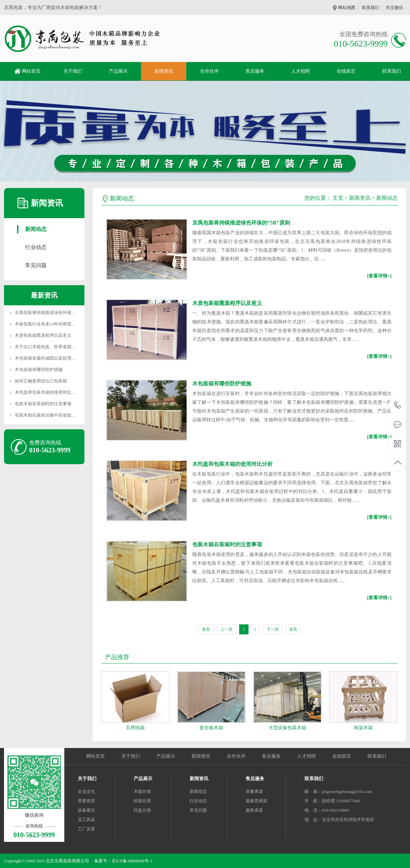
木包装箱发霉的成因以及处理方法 (47, 358)
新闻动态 (36, 229)
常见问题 (36, 265)
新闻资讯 (164, 71)
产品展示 (118, 71)
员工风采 (86, 820)
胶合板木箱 (211, 728)
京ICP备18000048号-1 (132, 861)
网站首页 (31, 71)
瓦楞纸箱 (135, 728)
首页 (206, 629)
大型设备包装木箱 (287, 728)
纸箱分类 (142, 801)
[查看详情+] (379, 276)
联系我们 (370, 8)
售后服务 (255, 71)
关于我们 (73, 71)
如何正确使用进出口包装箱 (41, 381)
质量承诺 (254, 791)
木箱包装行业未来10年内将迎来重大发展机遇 (58, 324)
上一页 (226, 629)
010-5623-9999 (398, 406)
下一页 (273, 629)
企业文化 (86, 791)
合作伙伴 (209, 71)
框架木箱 (363, 728)
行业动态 (36, 247)
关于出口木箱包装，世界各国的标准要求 (54, 347)
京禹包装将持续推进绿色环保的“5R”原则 (54, 313)
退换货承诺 (256, 801)
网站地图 (347, 8)
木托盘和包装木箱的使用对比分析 (47, 392)
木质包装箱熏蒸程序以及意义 (43, 335)
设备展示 (86, 810)
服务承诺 (254, 810)
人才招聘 (300, 71)
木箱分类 (142, 791)
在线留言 (346, 71)
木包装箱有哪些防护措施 (39, 369)
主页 (338, 198)
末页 (293, 629)
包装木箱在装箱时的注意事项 (43, 404)
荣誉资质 (86, 801)
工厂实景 (86, 829)
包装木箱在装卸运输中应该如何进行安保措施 (58, 415)
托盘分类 (142, 810)
